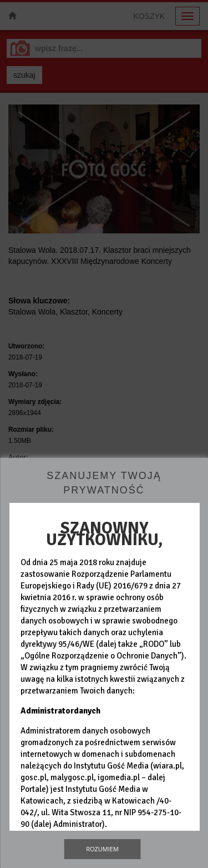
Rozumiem (102, 849)
